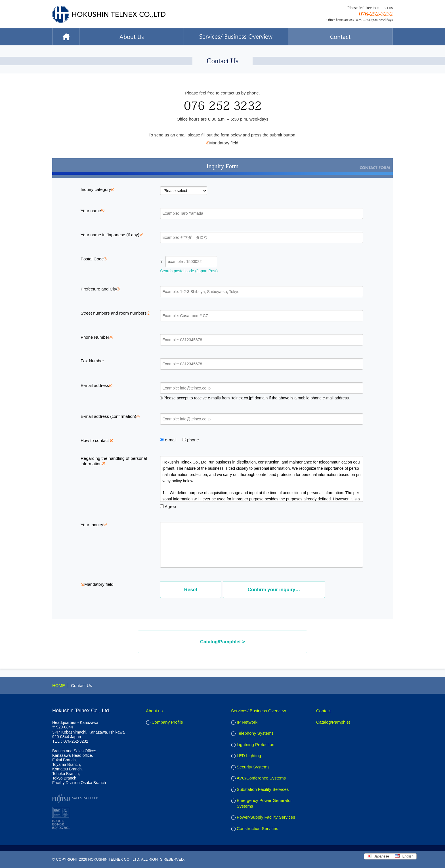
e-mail (168, 440)
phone (191, 440)
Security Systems (253, 767)
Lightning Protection (256, 744)
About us (154, 711)
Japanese (378, 856)
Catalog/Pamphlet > (222, 642)
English (404, 856)
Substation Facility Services (263, 789)
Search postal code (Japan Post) (189, 271)
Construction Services (257, 828)
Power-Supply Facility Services (266, 817)
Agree (168, 506)
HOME (59, 685)
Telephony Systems (255, 733)
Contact (324, 711)
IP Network (247, 722)
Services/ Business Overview (258, 711)
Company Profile (167, 722)
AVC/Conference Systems (261, 778)
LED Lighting (249, 756)
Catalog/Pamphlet (333, 722)
